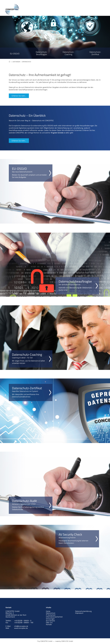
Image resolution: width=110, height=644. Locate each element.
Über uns (49, 622)
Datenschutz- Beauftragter (42, 53)
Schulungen (50, 619)
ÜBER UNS (73, 8)
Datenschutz (51, 613)
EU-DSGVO (15, 54)
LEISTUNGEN (35, 8)
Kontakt (49, 624)
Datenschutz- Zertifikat (95, 53)
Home (48, 611)
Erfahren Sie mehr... (19, 96)
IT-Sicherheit (51, 615)
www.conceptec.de (21, 628)
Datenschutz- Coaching (68, 53)
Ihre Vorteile (50, 621)
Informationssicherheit (54, 617)
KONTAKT (89, 8)
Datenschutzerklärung (83, 611)
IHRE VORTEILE (55, 8)
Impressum (79, 613)
